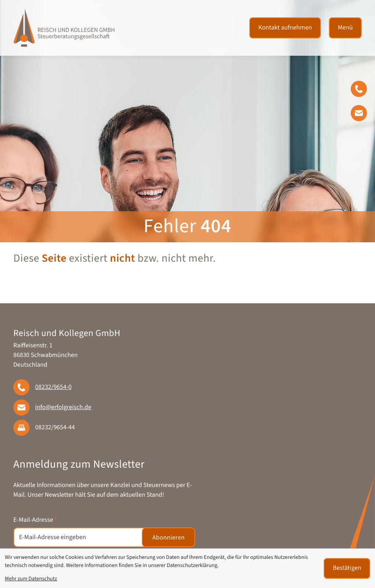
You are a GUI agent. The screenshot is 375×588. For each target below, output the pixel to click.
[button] (363, 90)
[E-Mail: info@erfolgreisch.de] (363, 115)
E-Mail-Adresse (35, 520)
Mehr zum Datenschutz (31, 579)
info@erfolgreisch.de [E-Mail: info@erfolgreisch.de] (63, 407)
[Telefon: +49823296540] (53, 387)
